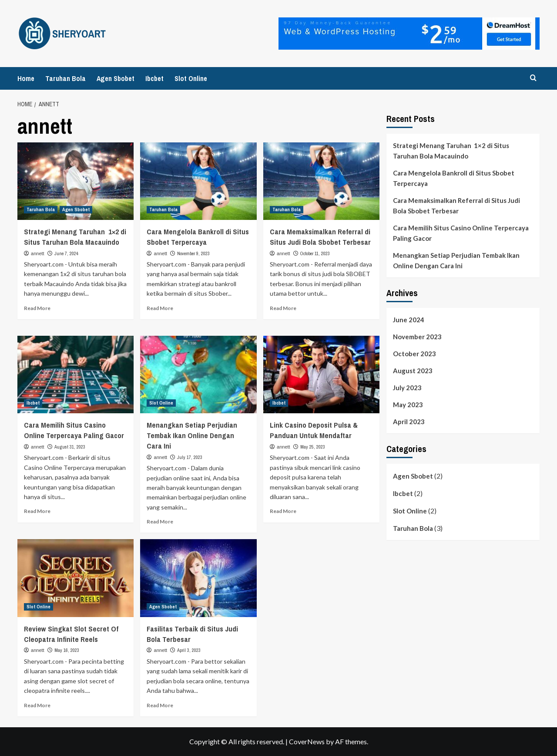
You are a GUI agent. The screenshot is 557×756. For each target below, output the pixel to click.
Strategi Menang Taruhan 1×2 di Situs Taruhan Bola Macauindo (75, 237)
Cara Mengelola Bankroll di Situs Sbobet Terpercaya (198, 237)
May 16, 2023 (67, 650)
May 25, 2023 (313, 447)
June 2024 (409, 320)
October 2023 (414, 354)
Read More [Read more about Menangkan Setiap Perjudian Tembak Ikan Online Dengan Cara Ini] (160, 521)
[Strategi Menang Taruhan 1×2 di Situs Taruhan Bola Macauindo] (75, 181)
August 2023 (413, 371)
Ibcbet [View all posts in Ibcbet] (33, 403)
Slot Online (191, 78)
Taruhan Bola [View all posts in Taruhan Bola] (41, 209)
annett (38, 253)
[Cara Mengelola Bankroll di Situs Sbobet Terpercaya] (198, 181)
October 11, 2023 (315, 253)
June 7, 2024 (66, 253)
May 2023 (408, 405)
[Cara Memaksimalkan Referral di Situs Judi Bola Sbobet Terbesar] (321, 181)
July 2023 (407, 388)
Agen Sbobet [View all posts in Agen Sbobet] (76, 209)
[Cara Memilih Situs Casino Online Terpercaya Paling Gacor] (75, 375)
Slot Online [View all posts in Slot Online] (161, 403)
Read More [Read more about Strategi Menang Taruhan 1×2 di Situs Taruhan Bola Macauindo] (37, 308)
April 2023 (409, 422)
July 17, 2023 (190, 457)
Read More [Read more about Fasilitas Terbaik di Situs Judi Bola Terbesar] (160, 705)
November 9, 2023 (193, 253)
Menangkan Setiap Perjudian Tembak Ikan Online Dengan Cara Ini (192, 435)
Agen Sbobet (116, 78)
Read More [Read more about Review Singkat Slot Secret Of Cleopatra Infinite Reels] (37, 705)
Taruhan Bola (65, 78)
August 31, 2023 (70, 447)
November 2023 (417, 337)
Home (26, 78)
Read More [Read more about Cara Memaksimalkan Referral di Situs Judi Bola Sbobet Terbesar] (283, 308)
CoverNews (307, 741)
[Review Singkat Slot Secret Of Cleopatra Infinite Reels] (75, 578)
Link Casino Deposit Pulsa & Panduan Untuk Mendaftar (314, 430)
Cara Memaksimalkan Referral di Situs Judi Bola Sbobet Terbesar (320, 237)
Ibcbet (154, 78)
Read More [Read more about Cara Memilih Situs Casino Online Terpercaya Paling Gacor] (37, 511)
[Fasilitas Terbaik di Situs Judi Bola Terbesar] (198, 578)
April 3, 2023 (189, 650)
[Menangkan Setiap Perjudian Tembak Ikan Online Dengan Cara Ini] (198, 375)
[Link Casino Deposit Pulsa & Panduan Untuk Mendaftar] (321, 375)
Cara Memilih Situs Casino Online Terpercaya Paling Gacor (74, 430)
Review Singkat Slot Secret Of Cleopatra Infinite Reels (71, 634)
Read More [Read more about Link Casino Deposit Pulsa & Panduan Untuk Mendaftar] (283, 511)
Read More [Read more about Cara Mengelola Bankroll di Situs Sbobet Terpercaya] (160, 308)
